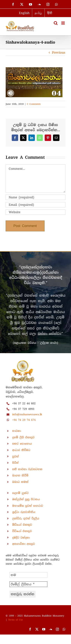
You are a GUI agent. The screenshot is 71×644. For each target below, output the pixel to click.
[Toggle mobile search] (56, 23)
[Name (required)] (35, 197)
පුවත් (15, 456)
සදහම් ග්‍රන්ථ (20, 493)
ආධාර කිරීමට (21, 450)
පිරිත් (15, 463)
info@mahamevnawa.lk (27, 414)
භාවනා (17, 431)
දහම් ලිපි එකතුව (23, 437)
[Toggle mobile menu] (63, 23)
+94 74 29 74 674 (24, 420)
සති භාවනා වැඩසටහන (27, 469)
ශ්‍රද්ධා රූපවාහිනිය (24, 512)
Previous (59, 52)
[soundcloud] (51, 629)
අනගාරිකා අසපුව (23, 544)
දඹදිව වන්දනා (21, 538)
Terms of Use (15, 620)
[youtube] (44, 629)
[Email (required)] (35, 205)
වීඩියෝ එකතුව (22, 531)
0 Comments (34, 104)
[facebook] (30, 629)
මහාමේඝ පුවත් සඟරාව (28, 506)
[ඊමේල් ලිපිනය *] (28, 584)
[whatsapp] (64, 629)
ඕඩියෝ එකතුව (22, 525)
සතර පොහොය (22, 444)
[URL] (35, 212)
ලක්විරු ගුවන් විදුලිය (26, 518)
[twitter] (37, 629)
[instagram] (57, 629)
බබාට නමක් (20, 482)
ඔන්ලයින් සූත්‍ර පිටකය (26, 499)
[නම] (28, 575)
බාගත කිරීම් (20, 475)
